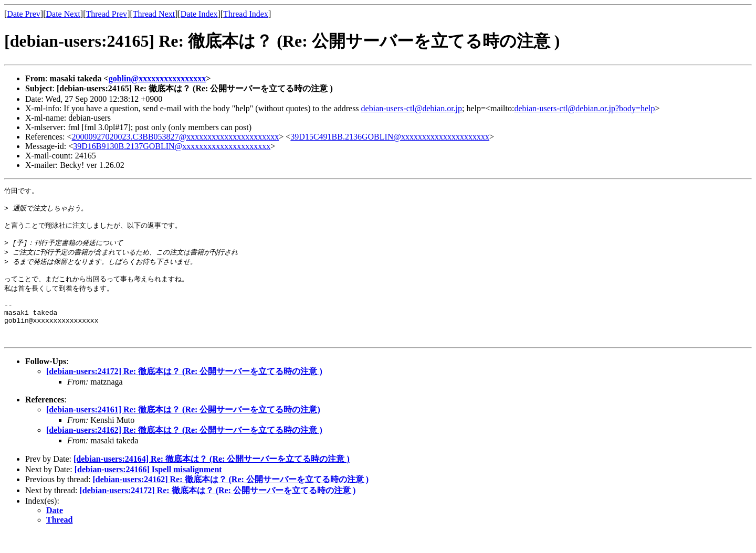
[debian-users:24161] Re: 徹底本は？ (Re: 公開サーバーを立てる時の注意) (183, 429)
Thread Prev (106, 14)
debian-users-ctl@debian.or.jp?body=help (584, 108)
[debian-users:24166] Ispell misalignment (148, 489)
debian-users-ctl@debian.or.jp (412, 108)
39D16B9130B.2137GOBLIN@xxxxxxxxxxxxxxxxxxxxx (172, 146)
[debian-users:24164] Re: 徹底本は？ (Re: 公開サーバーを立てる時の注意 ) (212, 479)
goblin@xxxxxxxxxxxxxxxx (157, 78)
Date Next (63, 14)
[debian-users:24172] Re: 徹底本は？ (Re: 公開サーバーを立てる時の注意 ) (184, 391)
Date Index (199, 14)
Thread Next (154, 14)
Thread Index (246, 14)
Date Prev (24, 14)
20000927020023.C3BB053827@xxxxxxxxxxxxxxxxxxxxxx (176, 137)
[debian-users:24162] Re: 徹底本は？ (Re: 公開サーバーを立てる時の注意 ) (184, 450)
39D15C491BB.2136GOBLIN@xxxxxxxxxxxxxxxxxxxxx (390, 137)
